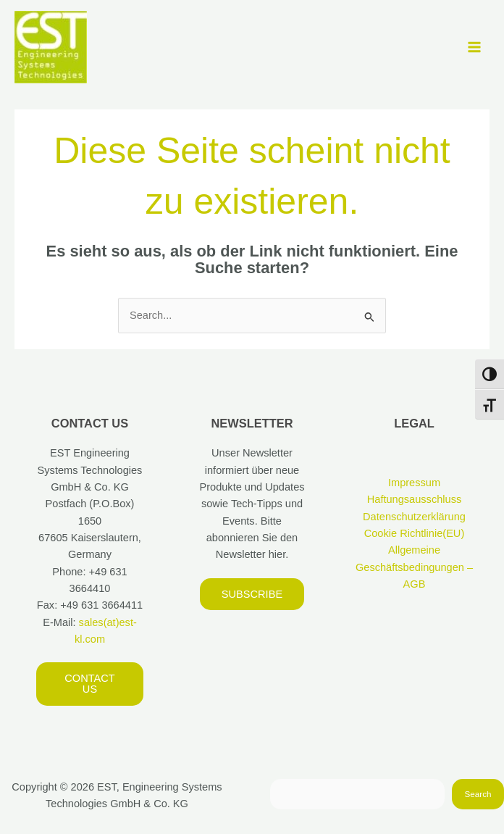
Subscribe (252, 594)
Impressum (414, 483)
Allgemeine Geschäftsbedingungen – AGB (414, 567)
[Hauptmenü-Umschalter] (474, 47)
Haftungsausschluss (414, 499)
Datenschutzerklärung (414, 517)
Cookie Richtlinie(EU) (415, 533)
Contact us (89, 684)
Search (478, 794)
